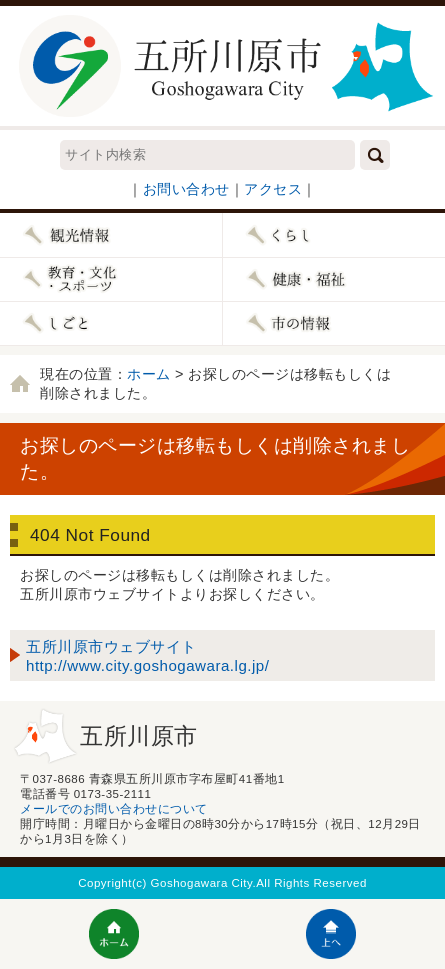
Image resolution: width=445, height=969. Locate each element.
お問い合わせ (186, 189)
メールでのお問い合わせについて (114, 809)
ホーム (149, 374)
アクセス (273, 189)
